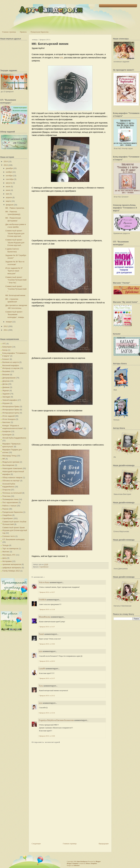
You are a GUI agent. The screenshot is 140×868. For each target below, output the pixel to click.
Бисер (5, 350)
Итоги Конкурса (9, 419)
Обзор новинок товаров (12, 477)
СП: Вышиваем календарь (14, 539)
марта (8, 201)
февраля (10, 205)
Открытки (6, 490)
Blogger (98, 861)
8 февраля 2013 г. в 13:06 (47, 736)
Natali (41, 634)
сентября (10, 179)
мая (7, 194)
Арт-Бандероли (82, 861)
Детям (5, 384)
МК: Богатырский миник (15, 295)
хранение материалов (12, 564)
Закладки (6, 397)
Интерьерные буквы (11, 406)
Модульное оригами (11, 462)
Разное (5, 509)
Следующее (36, 844)
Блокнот (6, 359)
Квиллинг (6, 422)
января (9, 322)
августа (9, 183)
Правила (23, 32)
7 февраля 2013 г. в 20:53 (47, 661)
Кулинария (7, 435)
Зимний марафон (10, 400)
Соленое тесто (9, 536)
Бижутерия (7, 347)
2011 (6, 330)
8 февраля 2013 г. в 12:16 (47, 713)
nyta (61, 58)
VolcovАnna (44, 582)
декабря (9, 168)
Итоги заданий (9, 416)
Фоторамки (7, 561)
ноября (9, 172)
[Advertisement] (53, 823)
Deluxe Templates (91, 863)
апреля (9, 197)
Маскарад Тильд (9, 456)
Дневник (6, 387)
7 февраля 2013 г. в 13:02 (47, 644)
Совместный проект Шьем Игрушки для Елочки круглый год (15, 530)
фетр (5, 558)
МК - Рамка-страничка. (15, 208)
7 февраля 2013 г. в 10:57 (47, 592)
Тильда (5, 545)
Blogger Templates (73, 863)
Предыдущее (104, 844)
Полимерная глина (10, 499)
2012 (6, 326)
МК (4, 459)
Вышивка (6, 371)
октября (9, 176)
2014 (6, 161)
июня (8, 190)
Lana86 (42, 669)
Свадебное (7, 515)
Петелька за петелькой (12, 493)
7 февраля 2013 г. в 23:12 (47, 696)
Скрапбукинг (8, 518)
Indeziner (77, 865)
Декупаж (6, 381)
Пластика (6, 496)
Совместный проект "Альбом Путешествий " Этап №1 (16, 280)
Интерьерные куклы (11, 413)
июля (8, 187)
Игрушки (6, 403)
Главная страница (9, 32)
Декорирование (9, 378)
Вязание (6, 375)
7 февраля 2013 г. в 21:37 (47, 678)
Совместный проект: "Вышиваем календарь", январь (15, 315)
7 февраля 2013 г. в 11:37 (47, 627)
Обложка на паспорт (11, 481)
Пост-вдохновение (10, 502)
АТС (4, 344)
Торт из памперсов (10, 549)
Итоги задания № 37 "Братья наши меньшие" (14, 271)
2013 (6, 165)
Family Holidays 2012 (11, 571)
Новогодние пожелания (12, 468)
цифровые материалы (12, 568)
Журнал (6, 391)
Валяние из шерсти (11, 362)
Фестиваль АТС (9, 555)
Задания (6, 394)
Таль (41, 686)
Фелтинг (6, 552)
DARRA (42, 600)
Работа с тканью (9, 506)
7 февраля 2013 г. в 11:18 (47, 609)
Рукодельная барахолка (40, 32)
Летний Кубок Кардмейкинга (14, 438)
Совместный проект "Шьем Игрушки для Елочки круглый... (15, 233)
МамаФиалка (45, 617)
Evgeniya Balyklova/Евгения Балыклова (56, 720)
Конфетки (6, 431)
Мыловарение (8, 465)
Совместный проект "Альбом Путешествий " (16, 289)
